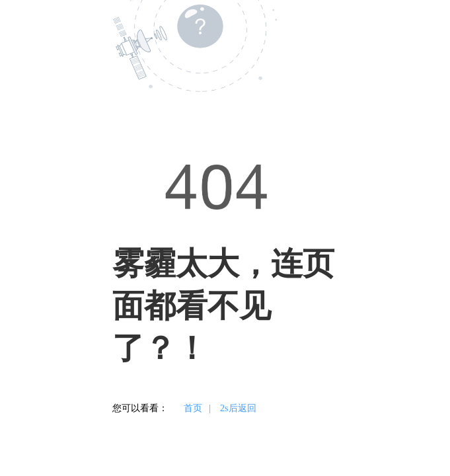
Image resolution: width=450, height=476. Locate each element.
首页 (193, 408)
